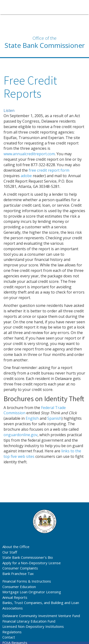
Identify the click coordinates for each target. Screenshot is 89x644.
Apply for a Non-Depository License (32, 563)
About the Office (16, 547)
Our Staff (10, 552)
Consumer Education (19, 587)
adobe (26, 176)
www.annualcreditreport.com (29, 154)
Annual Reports (15, 597)
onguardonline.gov (21, 435)
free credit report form (49, 170)
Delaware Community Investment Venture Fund (41, 616)
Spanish (54, 418)
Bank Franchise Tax (18, 574)
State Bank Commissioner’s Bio (28, 557)
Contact (9, 637)
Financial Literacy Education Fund (29, 621)
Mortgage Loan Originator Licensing (32, 592)
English (32, 418)
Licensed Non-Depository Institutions (33, 626)
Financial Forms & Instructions (27, 581)
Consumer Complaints (20, 568)
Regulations (12, 632)
